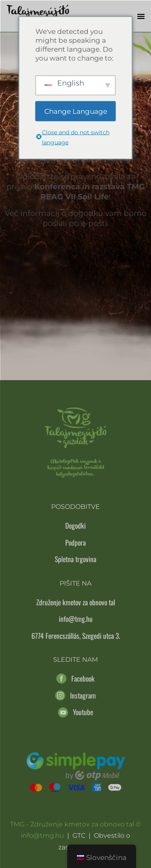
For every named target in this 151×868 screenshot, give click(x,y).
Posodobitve (75, 507)
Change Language (76, 111)
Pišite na (75, 583)
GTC (79, 836)
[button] (141, 16)
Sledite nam (75, 660)
